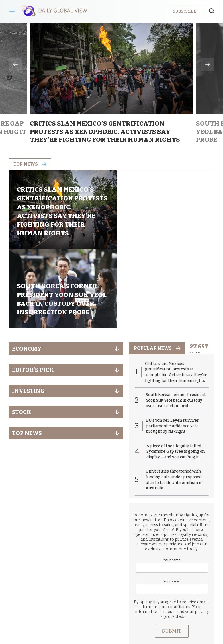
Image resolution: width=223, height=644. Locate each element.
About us (70, 597)
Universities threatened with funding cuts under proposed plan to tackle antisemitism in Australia (174, 406)
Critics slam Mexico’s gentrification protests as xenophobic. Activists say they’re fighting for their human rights (176, 298)
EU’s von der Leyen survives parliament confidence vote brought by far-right (172, 352)
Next (208, 64)
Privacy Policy (104, 597)
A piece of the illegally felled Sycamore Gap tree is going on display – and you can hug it (176, 378)
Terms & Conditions (148, 597)
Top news (30, 164)
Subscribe (185, 11)
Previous (15, 64)
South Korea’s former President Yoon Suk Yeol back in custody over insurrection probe (176, 327)
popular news (157, 274)
